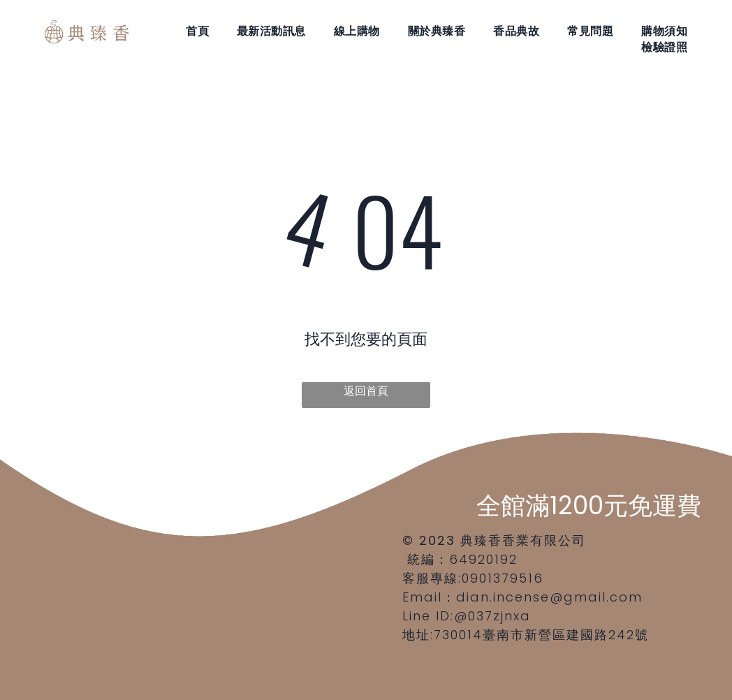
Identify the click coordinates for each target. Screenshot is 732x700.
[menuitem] (197, 31)
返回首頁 (366, 391)
